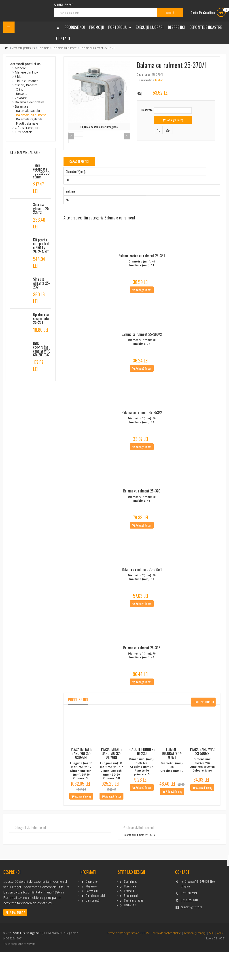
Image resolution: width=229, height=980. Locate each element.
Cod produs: (144, 74)
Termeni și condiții (195, 961)
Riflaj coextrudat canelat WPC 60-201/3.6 (42, 349)
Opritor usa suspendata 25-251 (41, 318)
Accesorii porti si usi (24, 48)
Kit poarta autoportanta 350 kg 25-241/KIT (41, 246)
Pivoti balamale (27, 123)
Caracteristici (79, 161)
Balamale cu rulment (65, 48)
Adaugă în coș (173, 120)
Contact (63, 38)
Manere (20, 68)
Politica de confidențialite (166, 961)
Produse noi (75, 27)
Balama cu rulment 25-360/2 (142, 343)
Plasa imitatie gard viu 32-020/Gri (81, 781)
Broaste (22, 94)
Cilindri (21, 89)
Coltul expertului (95, 923)
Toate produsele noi (203, 731)
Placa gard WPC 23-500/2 (202, 779)
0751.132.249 (189, 921)
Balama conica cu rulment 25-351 (142, 260)
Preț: (140, 93)
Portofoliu (118, 27)
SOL (212, 961)
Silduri (19, 77)
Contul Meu (197, 12)
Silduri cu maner (26, 81)
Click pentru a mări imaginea (99, 127)
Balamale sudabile (29, 111)
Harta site (130, 933)
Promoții (96, 27)
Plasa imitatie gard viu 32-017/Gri (111, 781)
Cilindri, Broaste (26, 85)
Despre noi (177, 27)
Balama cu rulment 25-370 (142, 510)
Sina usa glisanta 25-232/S (42, 208)
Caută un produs (134, 928)
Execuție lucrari (150, 27)
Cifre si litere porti (28, 128)
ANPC (221, 961)
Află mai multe (15, 940)
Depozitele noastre (206, 27)
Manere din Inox (27, 72)
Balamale (44, 48)
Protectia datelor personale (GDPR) (128, 961)
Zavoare (21, 98)
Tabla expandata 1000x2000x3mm (41, 171)
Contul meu (130, 909)
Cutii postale (24, 132)
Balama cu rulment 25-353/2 (142, 427)
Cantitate (147, 110)
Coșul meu (130, 914)
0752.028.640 (189, 928)
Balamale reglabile (29, 119)
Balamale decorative (30, 102)
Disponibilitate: (146, 80)
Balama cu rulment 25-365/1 (142, 593)
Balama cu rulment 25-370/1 (139, 863)
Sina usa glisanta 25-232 (42, 283)
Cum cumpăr (93, 928)
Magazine (91, 914)
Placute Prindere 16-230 (142, 779)
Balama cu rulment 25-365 (142, 676)
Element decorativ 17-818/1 (172, 781)
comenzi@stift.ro (191, 935)
